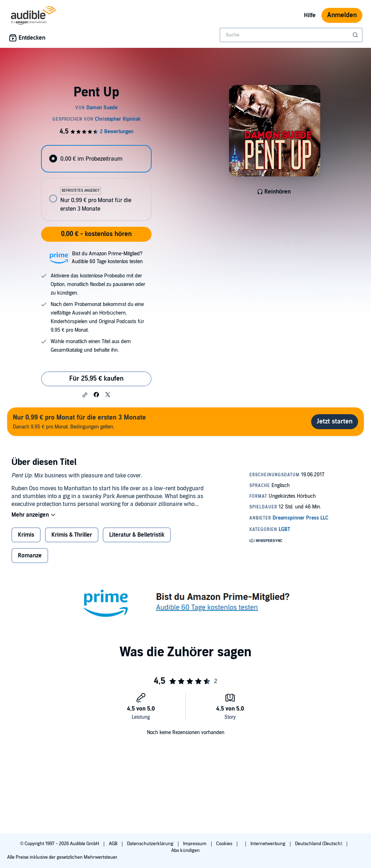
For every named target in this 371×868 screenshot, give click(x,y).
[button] (85, 395)
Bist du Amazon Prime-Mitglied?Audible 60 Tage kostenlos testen (107, 258)
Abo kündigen (185, 851)
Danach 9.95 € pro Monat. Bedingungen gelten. (79, 422)
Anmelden (342, 15)
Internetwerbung (268, 844)
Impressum (195, 844)
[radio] (96, 159)
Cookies (225, 844)
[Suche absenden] (356, 35)
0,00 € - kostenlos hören (96, 234)
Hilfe (310, 15)
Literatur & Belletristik (137, 535)
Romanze (30, 556)
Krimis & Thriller (72, 535)
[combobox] (291, 35)
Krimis (26, 535)
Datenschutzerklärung (151, 844)
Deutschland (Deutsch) (319, 844)
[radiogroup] (96, 183)
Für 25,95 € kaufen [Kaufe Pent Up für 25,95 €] (96, 379)
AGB (114, 844)
